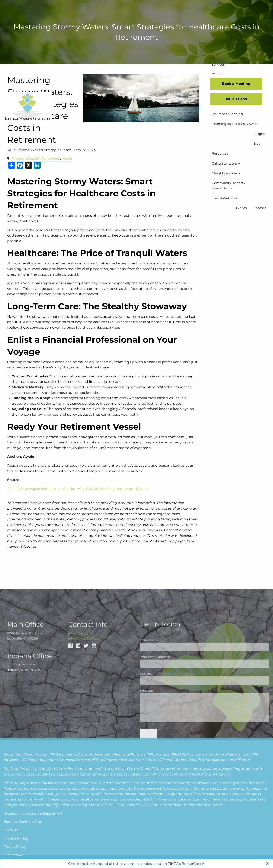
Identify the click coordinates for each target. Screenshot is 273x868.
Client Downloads (226, 173)
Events (241, 208)
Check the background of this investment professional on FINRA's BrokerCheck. (137, 864)
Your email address (172, 791)
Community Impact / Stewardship (229, 186)
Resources (220, 153)
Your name (166, 774)
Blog (257, 144)
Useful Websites (224, 198)
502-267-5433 (78, 768)
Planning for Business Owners (236, 124)
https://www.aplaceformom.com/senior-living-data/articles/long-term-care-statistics (80, 489)
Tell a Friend (236, 99)
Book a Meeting (236, 84)
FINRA (176, 817)
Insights (260, 134)
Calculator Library (226, 163)
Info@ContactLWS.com (85, 773)
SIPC (186, 817)
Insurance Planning (227, 114)
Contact (260, 208)
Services (218, 64)
